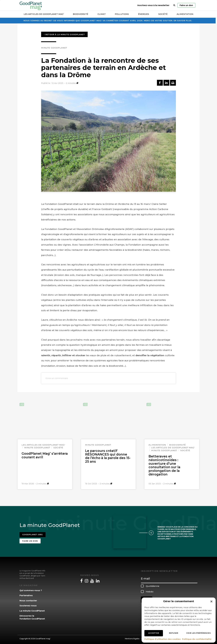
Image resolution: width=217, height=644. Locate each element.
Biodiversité (81, 14)
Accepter (154, 633)
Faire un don (186, 5)
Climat (102, 14)
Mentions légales (132, 637)
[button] (211, 601)
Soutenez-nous (28, 604)
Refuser (174, 633)
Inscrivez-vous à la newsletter (153, 5)
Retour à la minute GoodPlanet (64, 34)
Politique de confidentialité (197, 639)
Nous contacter (28, 599)
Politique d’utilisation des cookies (163, 639)
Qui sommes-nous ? (31, 589)
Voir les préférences (199, 633)
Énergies (144, 14)
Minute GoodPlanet (54, 48)
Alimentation (185, 14)
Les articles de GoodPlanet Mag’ (44, 14)
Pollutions (122, 14)
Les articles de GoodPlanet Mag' (43, 445)
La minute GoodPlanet (32, 609)
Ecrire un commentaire (57, 378)
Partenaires (26, 594)
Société (163, 14)
